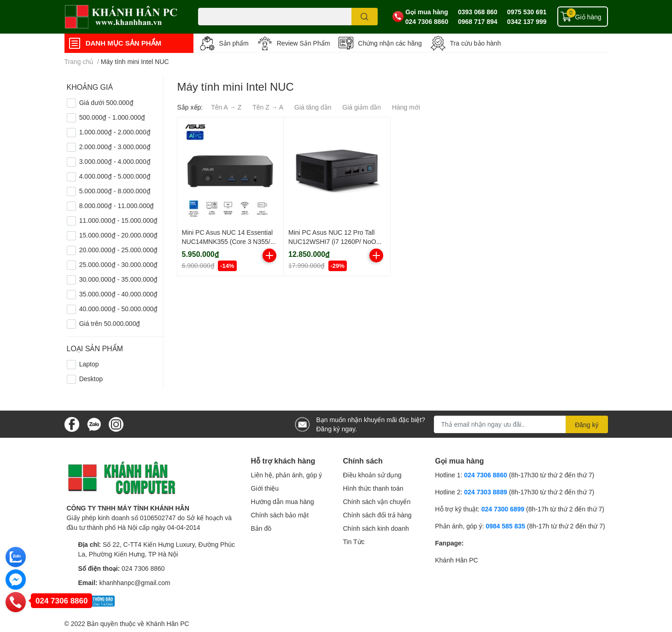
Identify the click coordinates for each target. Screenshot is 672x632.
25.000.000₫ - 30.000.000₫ (119, 264)
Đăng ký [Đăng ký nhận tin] (587, 425)
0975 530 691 (527, 12)
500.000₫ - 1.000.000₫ (112, 117)
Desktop (91, 379)
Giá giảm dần (362, 107)
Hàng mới (406, 107)
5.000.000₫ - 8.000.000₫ (115, 191)
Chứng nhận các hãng (390, 43)
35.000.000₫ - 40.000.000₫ (119, 294)
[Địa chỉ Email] (521, 424)
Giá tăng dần (313, 107)
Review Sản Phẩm (304, 43)
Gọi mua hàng (427, 12)
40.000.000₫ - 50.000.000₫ (119, 309)
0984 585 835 (505, 526)
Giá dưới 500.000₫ (106, 102)
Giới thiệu (265, 488)
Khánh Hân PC (457, 560)
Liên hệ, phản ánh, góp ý (287, 475)
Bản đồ (261, 528)
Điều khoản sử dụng (372, 475)
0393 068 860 (478, 12)
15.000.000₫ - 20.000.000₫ (119, 235)
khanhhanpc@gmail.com (134, 583)
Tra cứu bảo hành (476, 43)
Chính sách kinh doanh (376, 528)
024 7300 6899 (503, 509)
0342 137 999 (527, 21)
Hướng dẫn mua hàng (283, 502)
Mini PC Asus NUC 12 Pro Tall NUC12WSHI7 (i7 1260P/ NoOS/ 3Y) (335, 241)
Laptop (89, 364)
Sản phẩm (234, 43)
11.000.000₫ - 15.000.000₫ (119, 220)
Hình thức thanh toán (373, 488)
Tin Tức (354, 542)
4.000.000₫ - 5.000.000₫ (115, 176)
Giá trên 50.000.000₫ (110, 323)
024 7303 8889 (486, 492)
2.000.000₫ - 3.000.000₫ (115, 147)
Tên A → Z (226, 107)
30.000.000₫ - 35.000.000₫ (119, 279)
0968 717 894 (478, 21)
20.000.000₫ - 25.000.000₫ (119, 250)
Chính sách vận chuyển (377, 502)
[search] (365, 17)
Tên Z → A (268, 107)
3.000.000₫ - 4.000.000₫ (115, 161)
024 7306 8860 (427, 21)
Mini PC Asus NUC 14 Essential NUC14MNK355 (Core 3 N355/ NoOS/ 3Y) (228, 241)
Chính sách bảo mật (280, 515)
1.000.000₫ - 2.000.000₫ (115, 132)
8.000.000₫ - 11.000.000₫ (117, 206)
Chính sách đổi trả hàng (377, 515)
